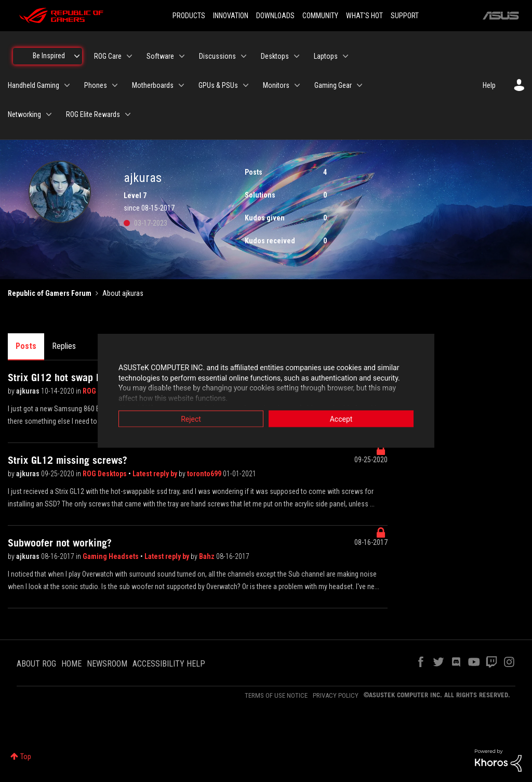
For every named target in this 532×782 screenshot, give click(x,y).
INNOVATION (231, 16)
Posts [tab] (26, 346)
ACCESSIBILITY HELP (169, 664)
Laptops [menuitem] (326, 56)
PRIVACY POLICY (336, 695)
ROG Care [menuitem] (108, 56)
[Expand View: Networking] (49, 114)
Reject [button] (191, 419)
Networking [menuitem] (24, 114)
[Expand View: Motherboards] (181, 85)
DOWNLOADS (275, 16)
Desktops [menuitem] (275, 56)
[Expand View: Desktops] (297, 56)
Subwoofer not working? (60, 543)
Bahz (208, 556)
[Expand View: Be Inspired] (77, 56)
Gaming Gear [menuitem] (333, 85)
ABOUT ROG (36, 664)
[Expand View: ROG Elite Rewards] (128, 114)
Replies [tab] (64, 346)
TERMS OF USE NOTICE (276, 695)
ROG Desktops (105, 474)
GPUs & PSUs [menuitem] (218, 85)
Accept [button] (341, 419)
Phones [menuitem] (96, 85)
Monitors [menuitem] (276, 85)
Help (489, 85)
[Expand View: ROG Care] (129, 56)
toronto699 (205, 474)
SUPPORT (405, 16)
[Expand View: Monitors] (297, 85)
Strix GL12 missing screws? (68, 460)
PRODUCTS (189, 16)
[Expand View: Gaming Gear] (360, 85)
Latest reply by (156, 474)
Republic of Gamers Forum (50, 293)
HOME (71, 664)
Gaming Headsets (111, 556)
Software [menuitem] (160, 56)
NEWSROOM (107, 664)
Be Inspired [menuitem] (49, 56)
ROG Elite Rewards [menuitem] (93, 114)
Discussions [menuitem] (217, 56)
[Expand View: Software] (182, 56)
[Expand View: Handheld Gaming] (67, 85)
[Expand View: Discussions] (244, 56)
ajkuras (29, 391)
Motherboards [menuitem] (153, 85)
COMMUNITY (320, 16)
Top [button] (26, 757)
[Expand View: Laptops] (345, 56)
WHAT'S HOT (364, 16)
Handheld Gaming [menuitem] (34, 85)
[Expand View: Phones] (115, 85)
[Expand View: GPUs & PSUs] (246, 85)
